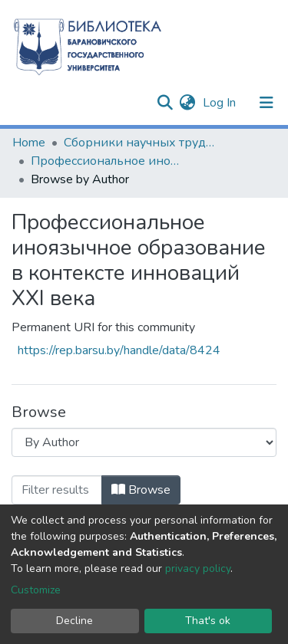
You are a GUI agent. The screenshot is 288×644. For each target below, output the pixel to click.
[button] (187, 103)
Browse (141, 490)
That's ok (208, 621)
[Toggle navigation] (266, 103)
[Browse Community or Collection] (144, 442)
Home (29, 143)
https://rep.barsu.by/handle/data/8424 (119, 350)
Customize (36, 590)
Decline (74, 621)
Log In (221, 103)
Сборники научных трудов (141, 143)
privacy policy (198, 568)
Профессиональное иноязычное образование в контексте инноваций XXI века (108, 161)
